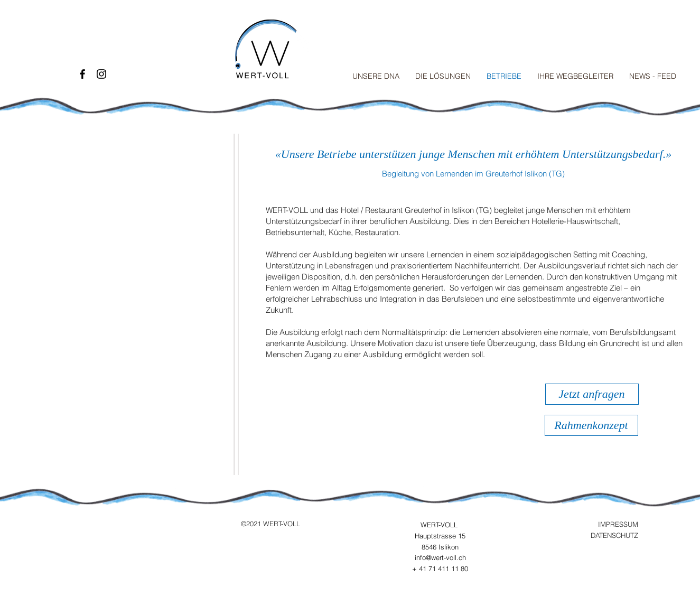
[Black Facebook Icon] (82, 74)
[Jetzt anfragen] (592, 394)
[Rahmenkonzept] (591, 425)
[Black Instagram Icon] (101, 74)
